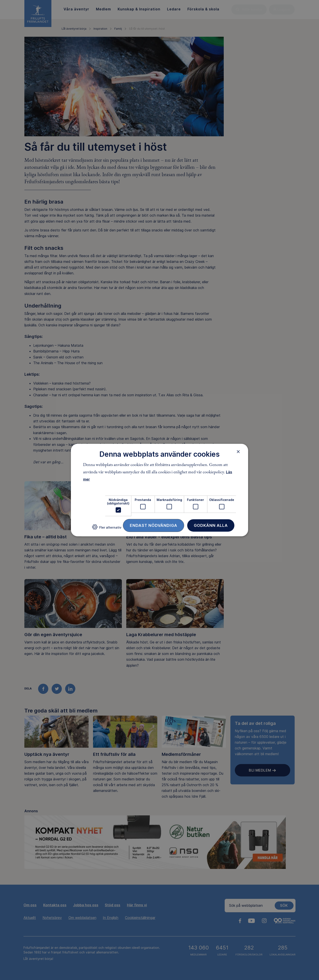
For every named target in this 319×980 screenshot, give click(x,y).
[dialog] (159, 490)
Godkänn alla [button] (211, 525)
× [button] (238, 451)
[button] (107, 529)
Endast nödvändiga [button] (154, 525)
